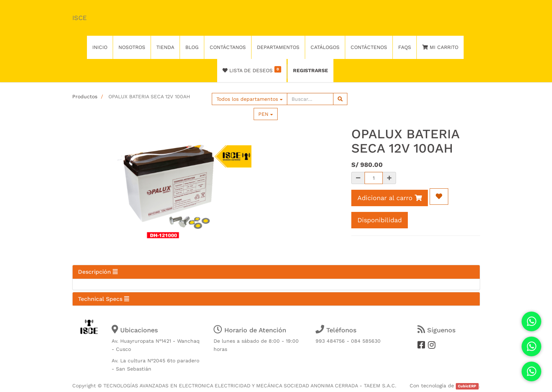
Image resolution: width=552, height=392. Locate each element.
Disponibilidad (380, 220)
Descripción (98, 272)
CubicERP (467, 386)
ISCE (79, 18)
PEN (266, 114)
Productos (85, 96)
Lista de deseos (252, 70)
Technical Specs (104, 299)
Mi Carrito (440, 47)
